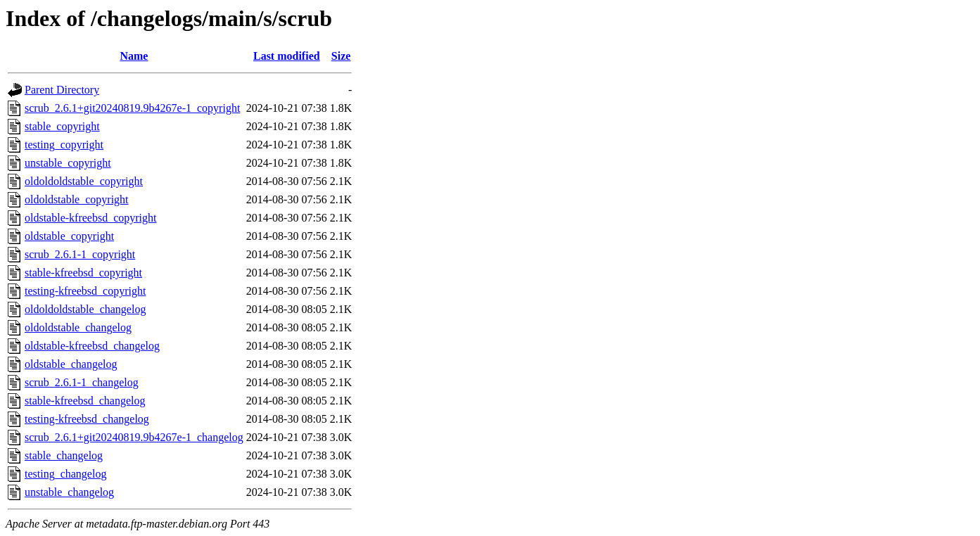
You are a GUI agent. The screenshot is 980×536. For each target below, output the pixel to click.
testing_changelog (65, 474)
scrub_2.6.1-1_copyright (80, 254)
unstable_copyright (68, 163)
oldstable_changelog (71, 364)
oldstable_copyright (69, 236)
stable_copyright (62, 126)
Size (341, 56)
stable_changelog (64, 455)
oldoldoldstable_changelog (85, 309)
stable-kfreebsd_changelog (85, 401)
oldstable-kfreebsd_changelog (92, 346)
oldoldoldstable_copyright (84, 181)
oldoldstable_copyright (77, 199)
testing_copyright (64, 145)
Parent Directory (62, 90)
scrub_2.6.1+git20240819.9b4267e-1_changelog (134, 437)
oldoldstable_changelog (78, 327)
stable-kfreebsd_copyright (83, 273)
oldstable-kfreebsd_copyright (91, 218)
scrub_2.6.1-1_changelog (82, 382)
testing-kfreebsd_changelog (87, 419)
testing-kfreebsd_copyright (85, 291)
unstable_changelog (69, 492)
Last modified (287, 56)
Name (134, 56)
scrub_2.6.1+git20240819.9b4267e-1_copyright (132, 108)
